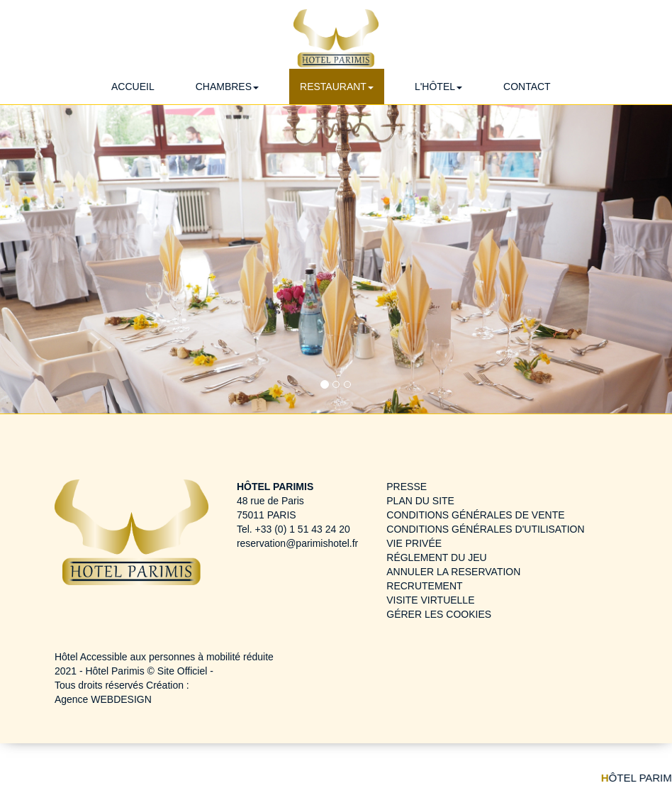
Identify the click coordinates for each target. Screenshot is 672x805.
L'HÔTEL (438, 87)
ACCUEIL (133, 87)
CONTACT (527, 87)
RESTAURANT (337, 87)
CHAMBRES (227, 87)
